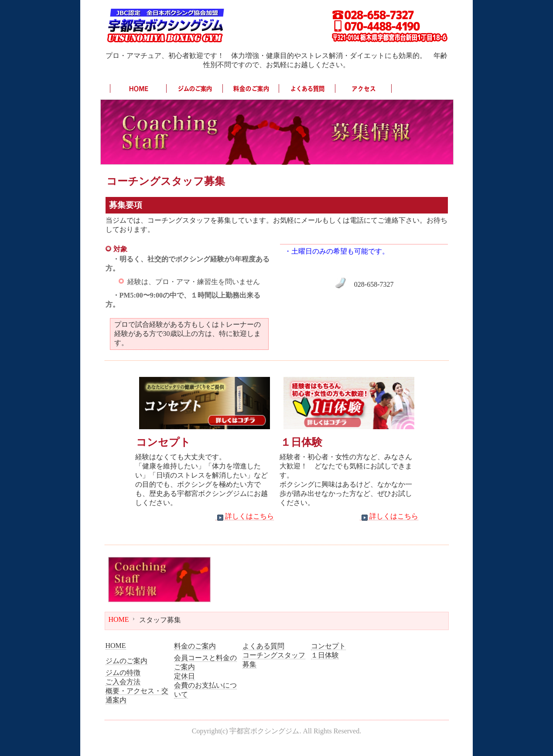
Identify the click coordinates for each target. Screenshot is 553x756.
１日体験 (325, 655)
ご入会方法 (123, 682)
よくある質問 (263, 646)
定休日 (184, 676)
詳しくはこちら (245, 516)
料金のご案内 (195, 646)
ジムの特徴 (123, 673)
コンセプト (328, 646)
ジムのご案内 (126, 661)
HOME (119, 619)
